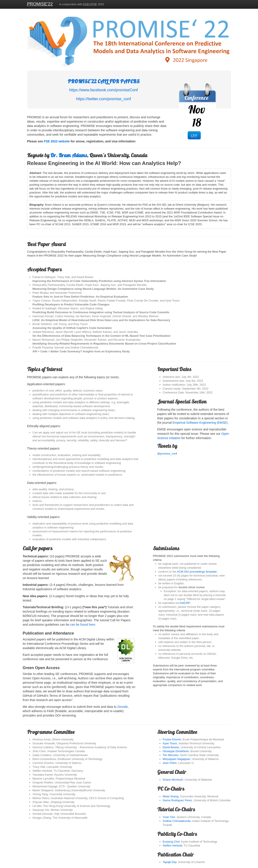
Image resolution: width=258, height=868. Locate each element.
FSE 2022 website (57, 141)
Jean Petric (170, 763)
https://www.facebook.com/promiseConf (104, 90)
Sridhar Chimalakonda (177, 821)
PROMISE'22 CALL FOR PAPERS (104, 81)
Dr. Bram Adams (69, 155)
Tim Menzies (171, 755)
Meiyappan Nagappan (177, 759)
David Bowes (171, 747)
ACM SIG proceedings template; (197, 572)
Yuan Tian (169, 817)
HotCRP (185, 603)
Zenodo (123, 707)
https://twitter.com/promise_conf (103, 99)
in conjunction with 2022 (82, 4)
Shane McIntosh (173, 780)
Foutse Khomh (172, 739)
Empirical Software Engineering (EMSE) (200, 423)
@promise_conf (194, 449)
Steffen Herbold (173, 846)
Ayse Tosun (170, 743)
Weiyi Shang (171, 796)
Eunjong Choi (171, 842)
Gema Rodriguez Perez (177, 800)
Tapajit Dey (170, 862)
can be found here (83, 625)
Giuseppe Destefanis (176, 751)
